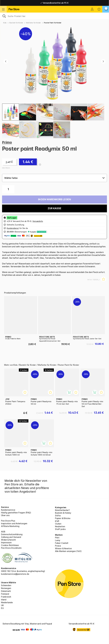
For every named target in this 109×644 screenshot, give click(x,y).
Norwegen (6, 588)
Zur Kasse (54, 208)
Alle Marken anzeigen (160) (68, 551)
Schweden (6, 585)
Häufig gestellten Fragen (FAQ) (16, 513)
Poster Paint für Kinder (53, 23)
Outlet (58, 524)
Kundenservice (8, 510)
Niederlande (7, 602)
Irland (4, 600)
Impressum (6, 542)
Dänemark (6, 591)
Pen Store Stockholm (11, 548)
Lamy (58, 540)
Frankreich (6, 597)
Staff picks (60, 529)
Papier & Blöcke (63, 518)
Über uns (5, 515)
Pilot (57, 538)
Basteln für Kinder (16, 23)
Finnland (5, 594)
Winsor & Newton (63, 548)
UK (2, 605)
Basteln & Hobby (63, 513)
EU (2, 608)
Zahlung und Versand (11, 537)
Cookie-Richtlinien (10, 545)
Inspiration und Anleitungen (14, 523)
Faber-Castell (62, 543)
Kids (5, 23)
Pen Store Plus (8, 521)
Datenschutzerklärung (12, 534)
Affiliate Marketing (10, 526)
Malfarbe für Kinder (34, 23)
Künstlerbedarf (62, 510)
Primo (7, 142)
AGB (3, 532)
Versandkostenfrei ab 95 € (54, 3)
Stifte (58, 516)
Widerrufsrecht (8, 540)
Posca (58, 546)
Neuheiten (60, 526)
